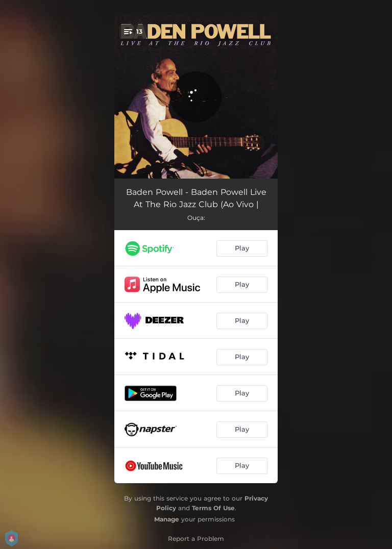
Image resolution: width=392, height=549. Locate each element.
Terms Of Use (213, 508)
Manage (167, 519)
